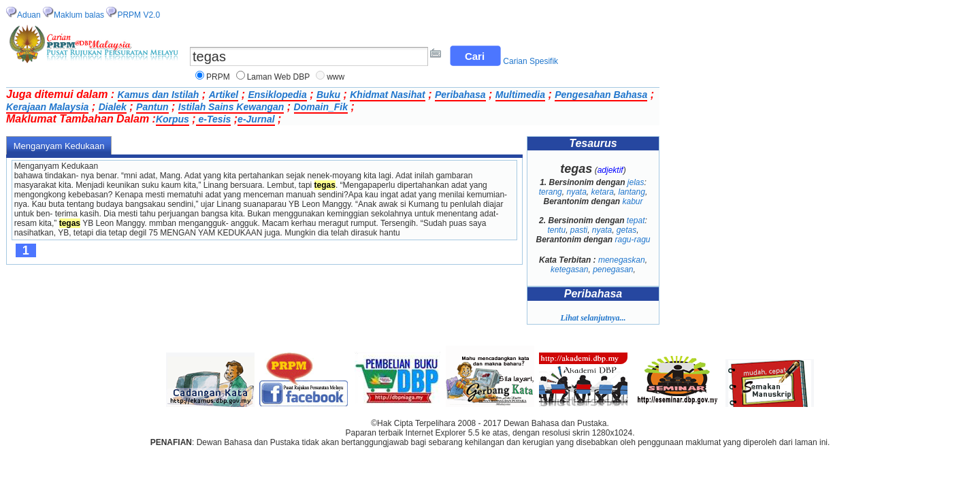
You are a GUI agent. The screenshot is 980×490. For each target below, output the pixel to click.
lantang (632, 192)
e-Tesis (214, 119)
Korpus (173, 119)
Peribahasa (460, 95)
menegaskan (622, 260)
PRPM (218, 77)
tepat (636, 220)
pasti (579, 230)
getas (626, 230)
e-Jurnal (256, 119)
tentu (556, 230)
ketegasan (569, 269)
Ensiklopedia (277, 95)
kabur (633, 201)
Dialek (113, 107)
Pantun (152, 107)
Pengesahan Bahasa (601, 95)
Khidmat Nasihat (387, 95)
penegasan (613, 269)
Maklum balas (79, 15)
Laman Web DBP (279, 77)
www (336, 77)
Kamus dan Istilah (159, 95)
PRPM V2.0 (138, 15)
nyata (576, 192)
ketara (602, 192)
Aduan (29, 15)
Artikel (224, 95)
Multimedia (520, 95)
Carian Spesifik (530, 61)
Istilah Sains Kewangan (231, 107)
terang (551, 192)
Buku (328, 95)
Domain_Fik (321, 107)
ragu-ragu (633, 240)
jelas (636, 182)
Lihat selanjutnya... (593, 318)
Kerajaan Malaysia (47, 107)
